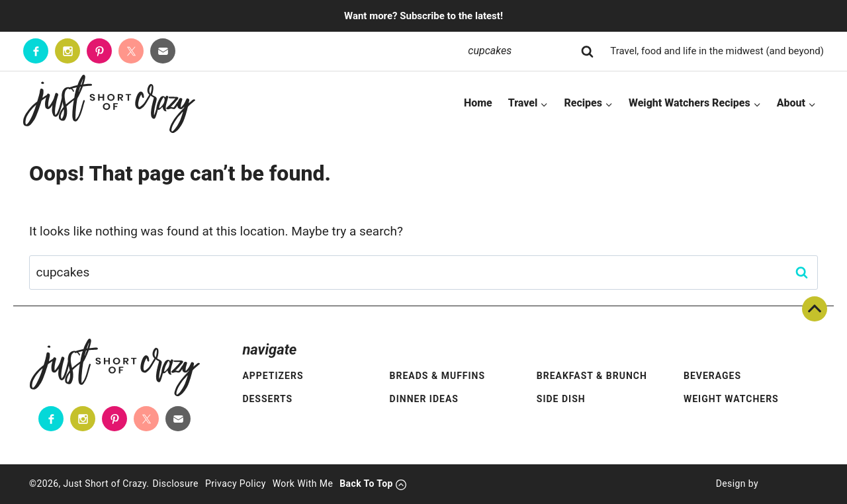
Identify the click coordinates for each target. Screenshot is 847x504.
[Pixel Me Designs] (788, 484)
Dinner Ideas (424, 399)
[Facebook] (36, 51)
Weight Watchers (731, 399)
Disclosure (175, 483)
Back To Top (815, 309)
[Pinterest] (99, 51)
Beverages (712, 376)
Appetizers (273, 376)
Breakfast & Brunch (592, 376)
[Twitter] (131, 51)
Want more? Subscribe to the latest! (423, 16)
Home (478, 103)
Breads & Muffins (438, 376)
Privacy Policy (236, 483)
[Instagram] (67, 51)
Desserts (267, 399)
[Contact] (163, 51)
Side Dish (561, 399)
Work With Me (303, 483)
